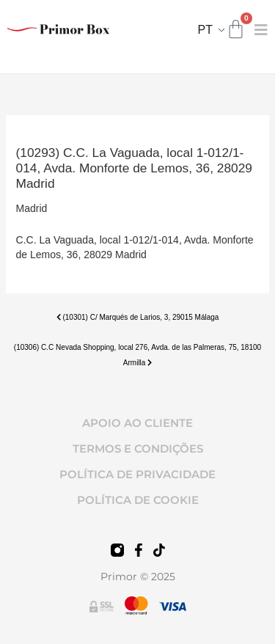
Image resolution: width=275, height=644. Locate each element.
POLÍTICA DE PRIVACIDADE (137, 474)
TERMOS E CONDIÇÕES (138, 449)
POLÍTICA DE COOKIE (138, 500)
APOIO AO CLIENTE (137, 423)
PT (205, 30)
